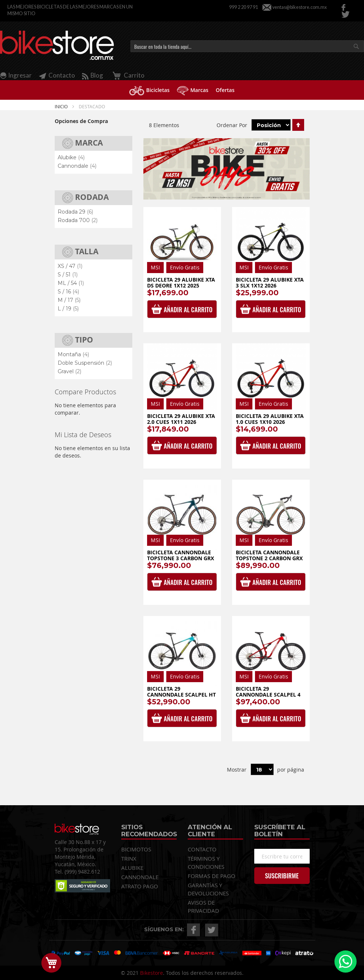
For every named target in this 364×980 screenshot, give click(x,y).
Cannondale (77, 166)
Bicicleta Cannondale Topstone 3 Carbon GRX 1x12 (181, 558)
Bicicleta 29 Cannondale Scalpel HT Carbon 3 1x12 (181, 694)
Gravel (69, 371)
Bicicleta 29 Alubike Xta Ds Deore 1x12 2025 (181, 283)
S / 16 (68, 292)
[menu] (182, 90)
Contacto (57, 75)
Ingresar (20, 75)
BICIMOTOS (136, 849)
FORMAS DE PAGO (212, 876)
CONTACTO (202, 849)
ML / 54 (71, 283)
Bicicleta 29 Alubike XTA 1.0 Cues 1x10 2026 (270, 419)
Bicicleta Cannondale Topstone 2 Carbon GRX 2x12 (269, 558)
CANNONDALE (140, 877)
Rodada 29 (75, 212)
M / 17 (69, 300)
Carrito (127, 75)
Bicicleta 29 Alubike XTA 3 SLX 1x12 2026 (270, 283)
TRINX (129, 858)
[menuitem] (149, 90)
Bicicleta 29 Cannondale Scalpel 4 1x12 (268, 694)
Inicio (62, 106)
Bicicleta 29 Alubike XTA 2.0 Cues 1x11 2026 (181, 419)
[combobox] (247, 46)
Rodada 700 (78, 220)
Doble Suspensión (85, 363)
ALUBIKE (132, 868)
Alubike (71, 157)
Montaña (73, 354)
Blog (93, 75)
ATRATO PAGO (140, 886)
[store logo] (57, 45)
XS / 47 (70, 266)
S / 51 (68, 275)
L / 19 (68, 309)
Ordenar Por (232, 125)
